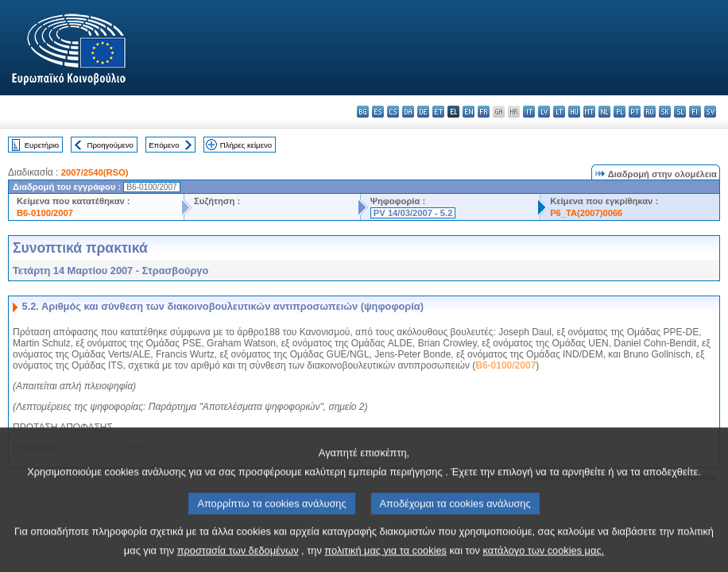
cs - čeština (393, 112)
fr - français (484, 112)
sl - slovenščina (680, 112)
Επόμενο (164, 145)
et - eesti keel (438, 112)
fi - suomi (695, 112)
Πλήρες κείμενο (246, 145)
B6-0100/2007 (45, 213)
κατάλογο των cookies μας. (544, 560)
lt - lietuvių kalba (559, 112)
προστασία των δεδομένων (238, 560)
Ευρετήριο (42, 145)
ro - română (650, 112)
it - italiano (529, 112)
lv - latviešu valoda (544, 112)
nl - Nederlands (604, 112)
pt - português (635, 112)
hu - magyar (574, 112)
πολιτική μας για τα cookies (385, 560)
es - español (378, 112)
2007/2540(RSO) (95, 172)
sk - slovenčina (665, 112)
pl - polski (620, 112)
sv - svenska (710, 112)
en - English (469, 112)
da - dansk (408, 112)
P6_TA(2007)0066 (586, 213)
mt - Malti (589, 112)
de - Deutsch (423, 112)
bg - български (363, 112)
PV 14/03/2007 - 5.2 (413, 213)
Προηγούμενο (110, 145)
